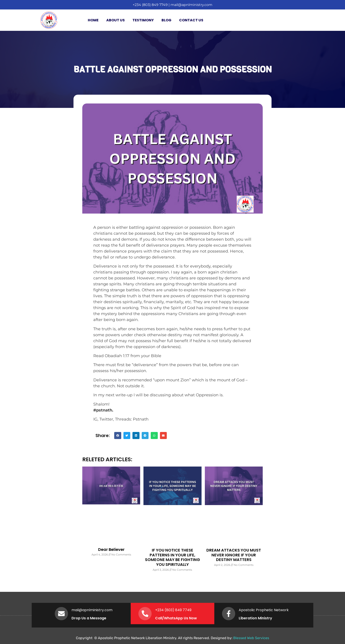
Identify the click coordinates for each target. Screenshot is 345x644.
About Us (116, 20)
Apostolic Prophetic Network (264, 610)
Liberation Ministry (255, 618)
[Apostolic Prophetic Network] (229, 614)
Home (93, 20)
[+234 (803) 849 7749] (145, 614)
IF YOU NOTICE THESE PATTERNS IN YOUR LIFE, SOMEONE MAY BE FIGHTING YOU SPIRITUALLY (172, 557)
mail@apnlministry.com (191, 5)
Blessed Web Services (251, 638)
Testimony (143, 20)
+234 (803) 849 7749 (150, 5)
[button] (118, 435)
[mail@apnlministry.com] (61, 614)
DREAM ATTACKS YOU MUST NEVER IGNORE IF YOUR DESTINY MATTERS (234, 555)
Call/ (160, 618)
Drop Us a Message (89, 618)
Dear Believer (111, 549)
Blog (166, 20)
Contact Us (191, 20)
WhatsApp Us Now (180, 618)
